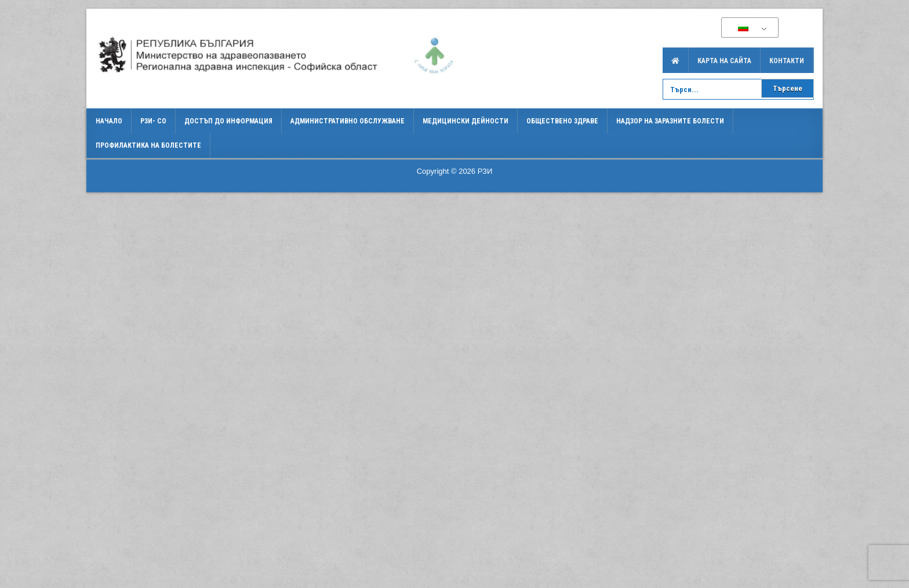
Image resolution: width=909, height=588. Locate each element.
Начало (109, 121)
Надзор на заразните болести (670, 121)
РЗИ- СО (153, 121)
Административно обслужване (348, 121)
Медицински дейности (466, 121)
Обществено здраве (562, 121)
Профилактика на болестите (148, 145)
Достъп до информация (228, 121)
